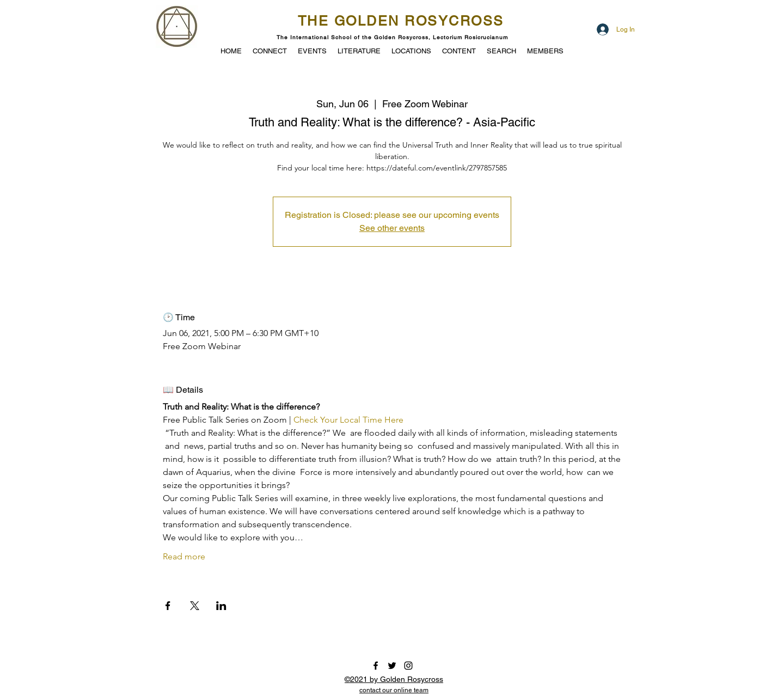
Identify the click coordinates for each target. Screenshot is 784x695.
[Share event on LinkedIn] (221, 606)
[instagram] (408, 666)
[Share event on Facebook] (168, 606)
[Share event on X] (195, 606)
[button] (312, 50)
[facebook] (376, 666)
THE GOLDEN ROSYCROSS (401, 21)
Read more (184, 556)
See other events (392, 228)
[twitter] (392, 666)
